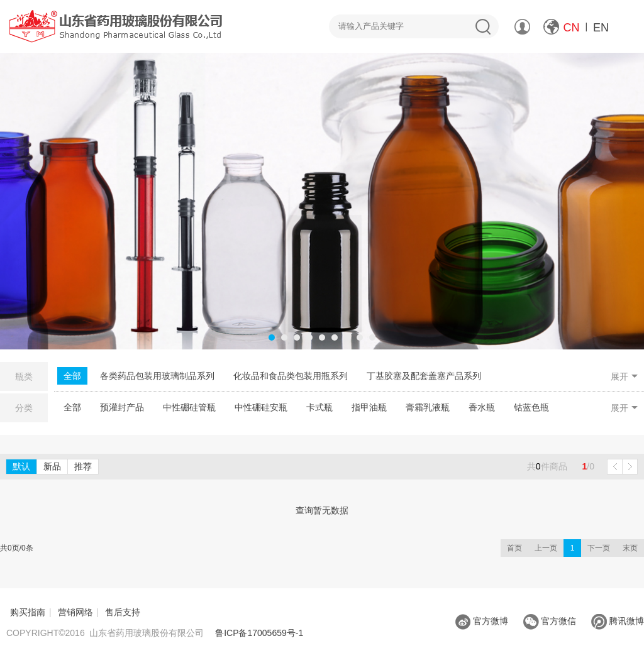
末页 (630, 548)
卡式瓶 (319, 407)
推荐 (83, 466)
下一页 (599, 548)
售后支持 (123, 612)
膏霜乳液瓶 (428, 407)
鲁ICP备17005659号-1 (259, 633)
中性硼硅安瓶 (261, 407)
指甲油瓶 (369, 407)
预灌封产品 (122, 407)
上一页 (546, 548)
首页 (514, 548)
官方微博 (482, 621)
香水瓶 (482, 407)
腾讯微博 (618, 621)
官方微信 (550, 621)
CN (572, 28)
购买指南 (28, 612)
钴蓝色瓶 (531, 407)
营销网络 (75, 612)
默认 (21, 466)
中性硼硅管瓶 (189, 407)
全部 (72, 376)
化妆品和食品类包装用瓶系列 (291, 376)
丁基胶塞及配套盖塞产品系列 (424, 376)
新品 (52, 466)
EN (601, 28)
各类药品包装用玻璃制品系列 (157, 376)
